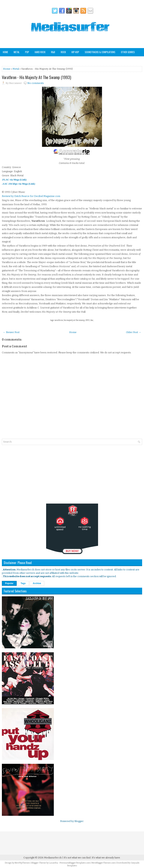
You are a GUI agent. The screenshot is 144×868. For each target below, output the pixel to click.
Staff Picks (21, 60)
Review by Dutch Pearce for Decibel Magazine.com (31, 196)
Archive (37, 583)
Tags (23, 583)
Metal (17, 52)
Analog (6, 60)
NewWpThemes (22, 863)
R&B (53, 52)
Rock (63, 52)
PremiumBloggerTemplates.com (75, 863)
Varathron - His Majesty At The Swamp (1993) (36, 77)
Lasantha (53, 863)
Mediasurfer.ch (53, 858)
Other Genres (128, 52)
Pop (27, 52)
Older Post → (133, 332)
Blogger (79, 821)
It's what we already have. (106, 858)
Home (5, 52)
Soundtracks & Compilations (100, 52)
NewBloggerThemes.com (104, 863)
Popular (9, 583)
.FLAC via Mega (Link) (14, 180)
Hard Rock (40, 52)
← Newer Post (11, 332)
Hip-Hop (75, 52)
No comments (36, 83)
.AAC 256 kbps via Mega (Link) (18, 184)
